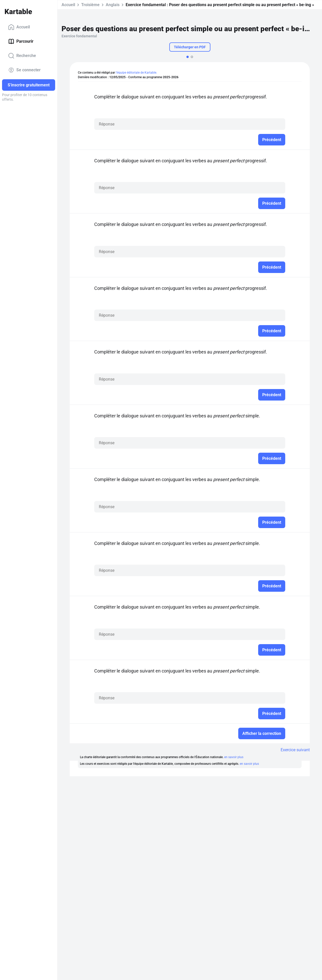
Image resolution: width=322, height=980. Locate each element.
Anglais (113, 5)
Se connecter (24, 70)
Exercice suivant (295, 750)
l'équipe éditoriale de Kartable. (136, 73)
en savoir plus (234, 757)
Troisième (90, 5)
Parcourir (21, 41)
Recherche (22, 56)
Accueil (19, 27)
